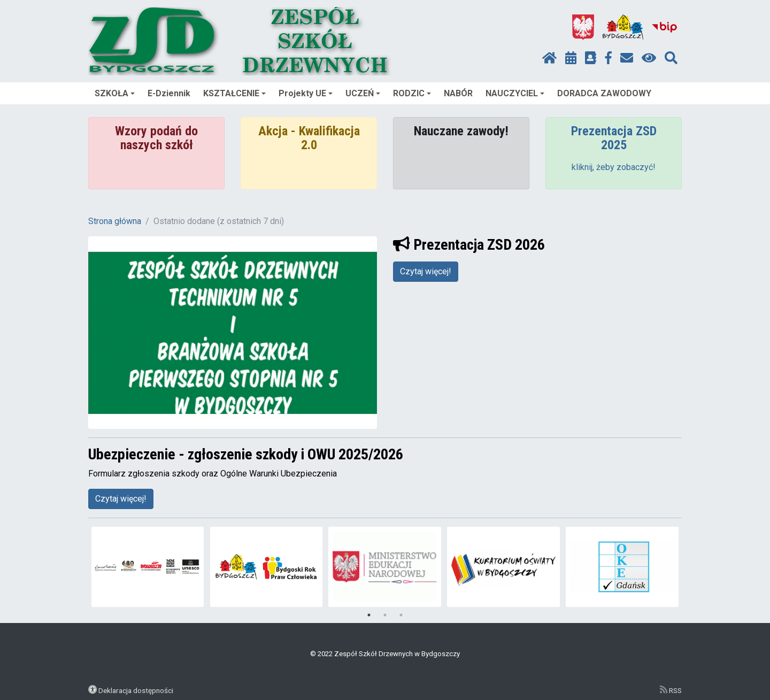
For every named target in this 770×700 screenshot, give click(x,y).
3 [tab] (401, 615)
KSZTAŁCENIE (234, 93)
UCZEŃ (363, 93)
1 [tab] (369, 615)
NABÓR (458, 93)
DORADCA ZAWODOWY (604, 93)
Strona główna (115, 221)
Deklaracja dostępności (136, 690)
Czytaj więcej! (426, 271)
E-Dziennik (169, 93)
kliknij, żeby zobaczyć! (614, 167)
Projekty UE (306, 93)
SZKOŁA (115, 93)
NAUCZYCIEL (515, 93)
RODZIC (412, 93)
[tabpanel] (148, 567)
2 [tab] (385, 615)
